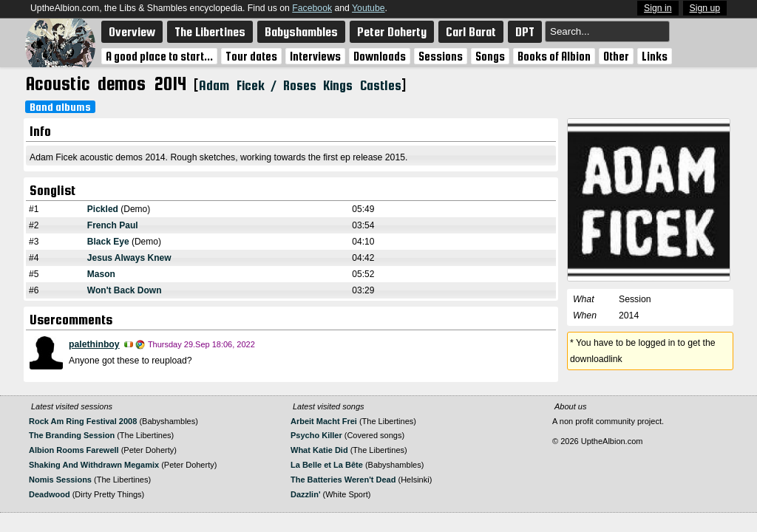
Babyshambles (301, 32)
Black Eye (108, 242)
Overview (132, 32)
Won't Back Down (125, 290)
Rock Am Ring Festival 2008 (83, 421)
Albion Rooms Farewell (74, 450)
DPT (525, 32)
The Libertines (210, 32)
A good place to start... (159, 56)
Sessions (441, 56)
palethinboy (94, 344)
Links (655, 56)
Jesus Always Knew (129, 258)
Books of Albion (554, 56)
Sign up (705, 8)
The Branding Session (72, 435)
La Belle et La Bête (327, 465)
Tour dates (251, 56)
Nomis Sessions (60, 480)
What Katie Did (319, 450)
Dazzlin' (306, 494)
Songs (490, 56)
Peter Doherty (392, 32)
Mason (101, 274)
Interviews (315, 56)
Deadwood (50, 494)
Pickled (103, 209)
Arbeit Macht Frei (324, 421)
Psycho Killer (316, 435)
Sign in (658, 8)
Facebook (312, 8)
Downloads (380, 56)
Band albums (60, 107)
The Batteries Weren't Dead (343, 480)
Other (616, 56)
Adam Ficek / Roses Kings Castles (300, 85)
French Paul (113, 225)
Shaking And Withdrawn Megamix (94, 465)
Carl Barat (471, 32)
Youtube (368, 8)
